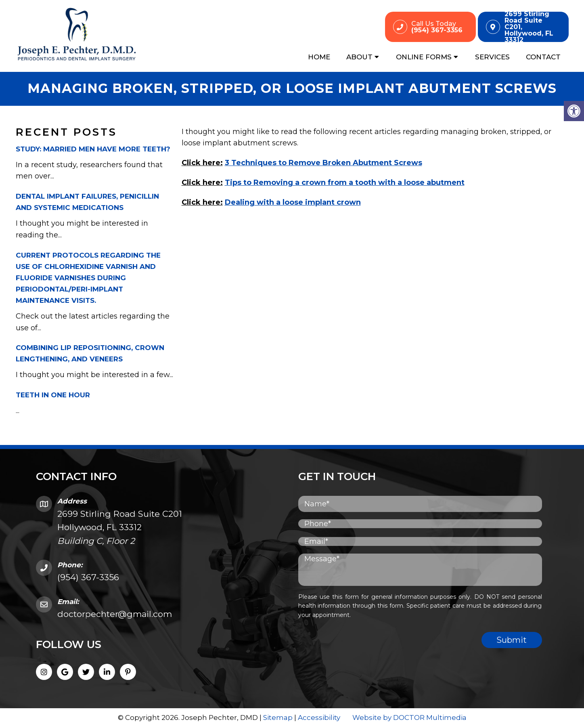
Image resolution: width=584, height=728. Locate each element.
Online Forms (424, 57)
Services (492, 57)
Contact (543, 57)
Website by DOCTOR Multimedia (409, 718)
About (359, 57)
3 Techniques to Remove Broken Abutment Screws (323, 163)
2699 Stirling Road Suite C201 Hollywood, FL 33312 (120, 528)
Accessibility (319, 718)
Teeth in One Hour (53, 395)
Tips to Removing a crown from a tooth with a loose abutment (345, 183)
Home (319, 57)
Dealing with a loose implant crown (293, 203)
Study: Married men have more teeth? (93, 149)
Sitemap (278, 718)
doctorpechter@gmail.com (115, 615)
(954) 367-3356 (88, 578)
